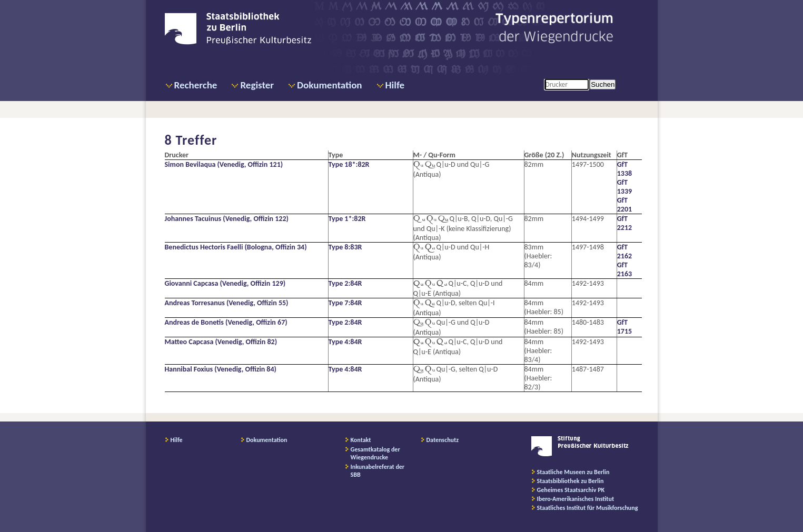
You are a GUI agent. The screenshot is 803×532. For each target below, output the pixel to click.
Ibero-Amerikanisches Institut (576, 499)
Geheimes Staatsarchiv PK (571, 490)
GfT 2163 (624, 269)
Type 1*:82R (347, 219)
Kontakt (361, 440)
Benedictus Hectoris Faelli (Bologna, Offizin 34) (236, 247)
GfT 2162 (624, 252)
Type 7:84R (345, 303)
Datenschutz (443, 440)
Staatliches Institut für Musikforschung (588, 508)
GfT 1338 (624, 169)
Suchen (603, 84)
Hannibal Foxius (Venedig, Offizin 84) (221, 369)
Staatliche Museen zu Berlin (573, 472)
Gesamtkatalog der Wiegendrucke (375, 453)
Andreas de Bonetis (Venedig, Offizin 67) (226, 322)
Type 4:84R (345, 342)
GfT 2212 (624, 223)
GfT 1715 (624, 327)
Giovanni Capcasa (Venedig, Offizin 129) (225, 283)
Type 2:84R (345, 283)
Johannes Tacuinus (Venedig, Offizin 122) (227, 219)
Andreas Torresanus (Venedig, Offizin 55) (227, 303)
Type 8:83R (345, 247)
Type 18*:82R (349, 164)
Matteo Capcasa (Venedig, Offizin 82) (221, 342)
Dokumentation (329, 85)
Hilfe (395, 85)
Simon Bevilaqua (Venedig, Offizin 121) (224, 164)
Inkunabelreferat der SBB (378, 471)
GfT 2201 (624, 205)
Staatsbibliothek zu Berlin (571, 481)
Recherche (196, 85)
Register (257, 85)
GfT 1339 (624, 187)
